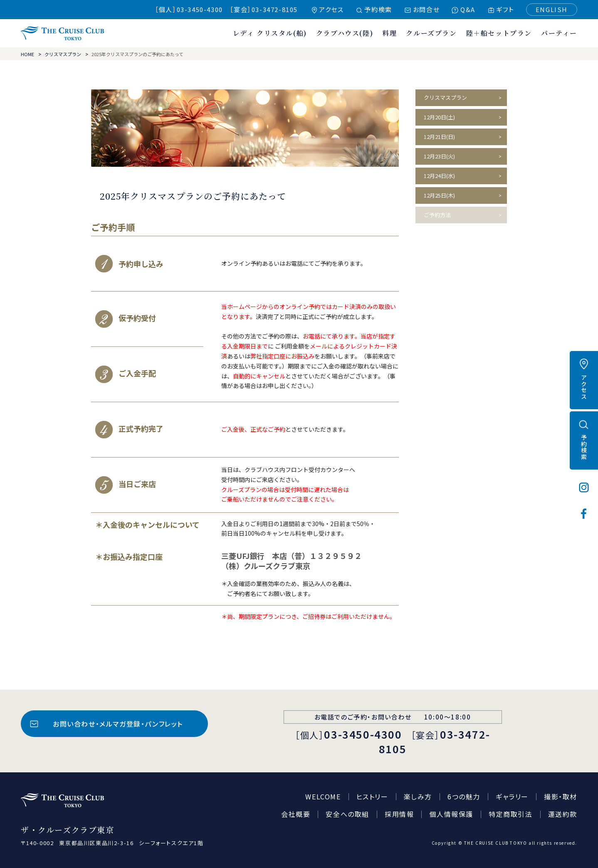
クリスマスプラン (63, 54)
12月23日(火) (439, 156)
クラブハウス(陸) (345, 33)
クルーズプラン (431, 33)
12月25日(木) (439, 195)
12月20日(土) (439, 117)
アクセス (331, 9)
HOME (27, 54)
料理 (389, 33)
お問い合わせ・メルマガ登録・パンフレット (118, 724)
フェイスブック (584, 514)
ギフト (505, 9)
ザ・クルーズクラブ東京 (62, 33)
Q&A (468, 9)
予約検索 (378, 9)
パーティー (559, 33)
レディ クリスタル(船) (270, 33)
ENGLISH (552, 9)
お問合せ (426, 9)
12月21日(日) (439, 137)
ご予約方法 (437, 215)
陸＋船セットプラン (499, 33)
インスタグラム (584, 487)
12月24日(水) (439, 176)
